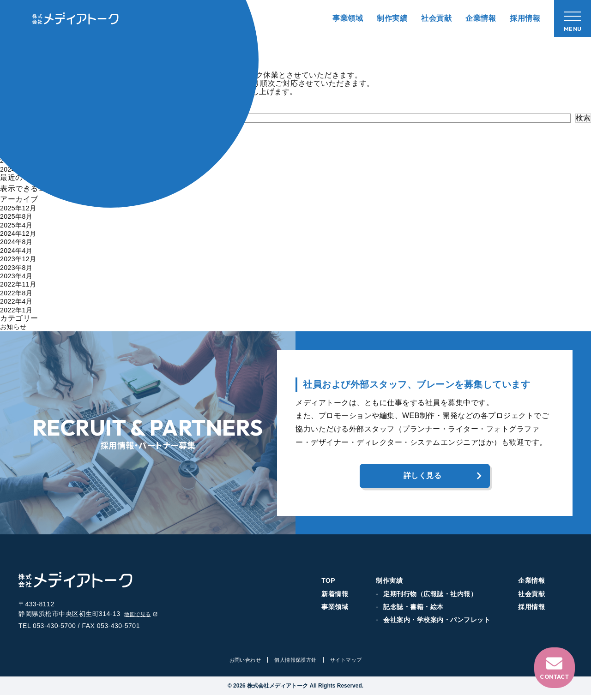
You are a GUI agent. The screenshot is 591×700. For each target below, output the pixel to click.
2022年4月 (18, 301)
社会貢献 (436, 18)
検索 (583, 118)
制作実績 (392, 18)
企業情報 (481, 18)
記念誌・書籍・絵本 (413, 609)
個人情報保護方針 (295, 665)
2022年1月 (18, 310)
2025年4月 (18, 225)
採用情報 (525, 18)
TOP (328, 583)
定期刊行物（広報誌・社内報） (430, 596)
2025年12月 (21, 208)
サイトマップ (349, 665)
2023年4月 (18, 276)
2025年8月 (18, 216)
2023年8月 (18, 267)
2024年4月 (18, 250)
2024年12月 (21, 233)
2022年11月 (21, 284)
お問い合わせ (242, 665)
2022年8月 (18, 293)
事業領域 (348, 18)
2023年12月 (21, 259)
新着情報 (335, 596)
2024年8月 (18, 242)
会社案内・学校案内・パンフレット (437, 622)
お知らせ (15, 326)
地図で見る (144, 619)
